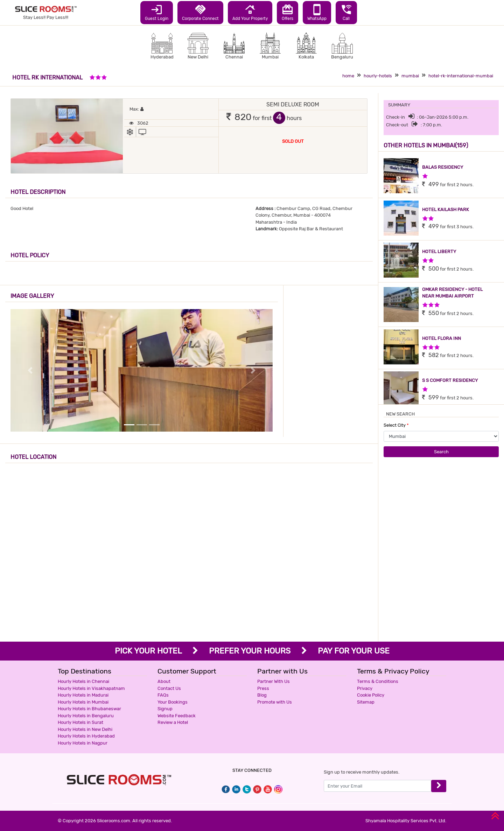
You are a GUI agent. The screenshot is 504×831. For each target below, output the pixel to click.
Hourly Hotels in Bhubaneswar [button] (89, 709)
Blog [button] (262, 695)
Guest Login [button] (157, 12)
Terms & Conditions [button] (378, 681)
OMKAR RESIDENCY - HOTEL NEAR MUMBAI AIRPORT (452, 293)
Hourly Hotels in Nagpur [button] (83, 743)
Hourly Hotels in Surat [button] (80, 722)
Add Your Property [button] (250, 12)
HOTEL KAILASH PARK (446, 210)
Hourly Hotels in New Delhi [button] (85, 729)
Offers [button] (288, 12)
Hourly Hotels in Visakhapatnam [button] (91, 688)
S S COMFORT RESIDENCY (450, 380)
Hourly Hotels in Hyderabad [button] (86, 736)
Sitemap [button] (366, 702)
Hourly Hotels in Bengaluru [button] (86, 716)
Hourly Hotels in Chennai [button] (83, 681)
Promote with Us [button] (275, 702)
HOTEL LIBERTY (439, 252)
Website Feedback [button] (177, 716)
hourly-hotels (378, 76)
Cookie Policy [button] (371, 695)
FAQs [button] (163, 695)
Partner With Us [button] (274, 681)
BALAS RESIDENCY (443, 167)
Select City (396, 425)
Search (441, 452)
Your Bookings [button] (173, 702)
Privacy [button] (365, 688)
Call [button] (346, 12)
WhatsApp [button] (317, 12)
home (348, 76)
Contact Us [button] (169, 688)
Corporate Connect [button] (200, 12)
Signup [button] (165, 709)
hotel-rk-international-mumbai (461, 76)
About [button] (164, 681)
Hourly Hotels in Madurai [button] (83, 695)
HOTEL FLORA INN (442, 338)
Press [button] (263, 688)
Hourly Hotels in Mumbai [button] (83, 702)
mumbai (410, 76)
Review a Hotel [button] (173, 722)
